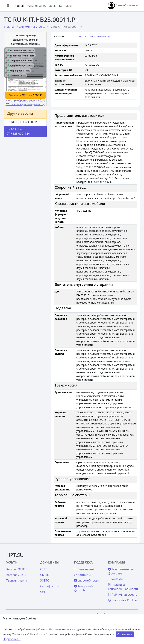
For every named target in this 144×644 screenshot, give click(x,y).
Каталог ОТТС (37, 6)
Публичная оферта (123, 595)
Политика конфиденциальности (123, 587)
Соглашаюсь (125, 634)
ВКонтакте (116, 579)
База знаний (84, 569)
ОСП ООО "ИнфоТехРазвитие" (93, 36)
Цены (53, 6)
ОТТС (44, 569)
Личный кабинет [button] (123, 6)
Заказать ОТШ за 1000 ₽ (25, 95)
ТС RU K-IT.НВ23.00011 (22, 122)
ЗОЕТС (45, 580)
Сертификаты (49, 586)
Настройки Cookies (123, 600)
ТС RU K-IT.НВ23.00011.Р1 (19, 131)
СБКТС (45, 575)
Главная (19, 6)
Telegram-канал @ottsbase (120, 571)
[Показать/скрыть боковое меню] (8, 6)
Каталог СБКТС (16, 575)
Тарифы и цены (17, 580)
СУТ (43, 592)
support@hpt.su (87, 580)
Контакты (65, 6)
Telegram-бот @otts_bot (85, 588)
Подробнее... (12, 639)
